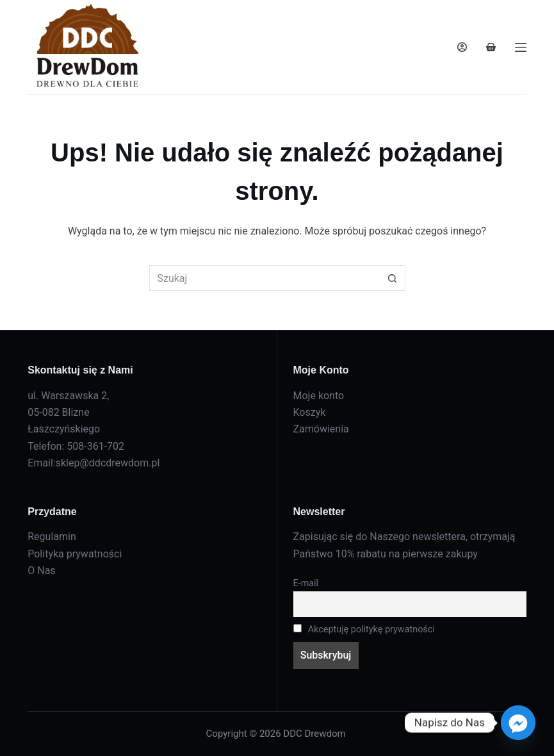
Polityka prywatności (75, 554)
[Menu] (521, 47)
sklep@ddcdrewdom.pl (108, 463)
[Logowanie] (462, 47)
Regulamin (52, 537)
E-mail (306, 583)
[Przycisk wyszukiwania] (393, 278)
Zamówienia (321, 429)
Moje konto (319, 396)
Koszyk (310, 412)
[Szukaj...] (265, 278)
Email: (41, 463)
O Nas (41, 571)
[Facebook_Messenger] (518, 723)
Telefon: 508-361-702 (76, 446)
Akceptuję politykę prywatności (364, 629)
